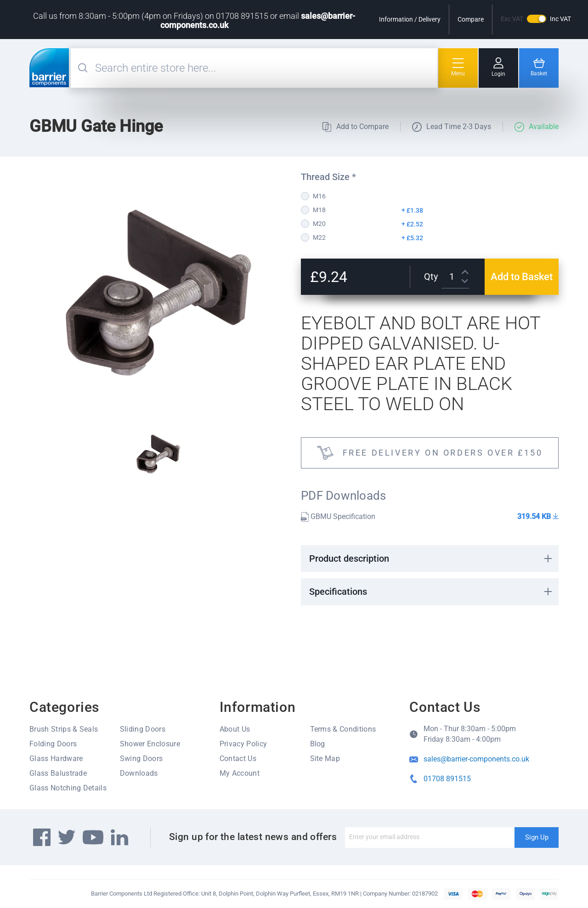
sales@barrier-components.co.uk (476, 759)
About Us (235, 729)
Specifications (338, 592)
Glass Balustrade (58, 773)
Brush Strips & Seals (64, 729)
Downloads (139, 773)
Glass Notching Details (68, 788)
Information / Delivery (410, 19)
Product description (349, 558)
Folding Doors (53, 744)
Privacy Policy (243, 744)
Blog (318, 744)
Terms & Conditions (343, 729)
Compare (471, 19)
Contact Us (238, 759)
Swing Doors (141, 759)
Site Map (325, 759)
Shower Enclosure (150, 744)
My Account (240, 773)
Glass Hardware (56, 759)
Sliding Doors (143, 729)
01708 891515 (447, 779)
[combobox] (265, 68)
